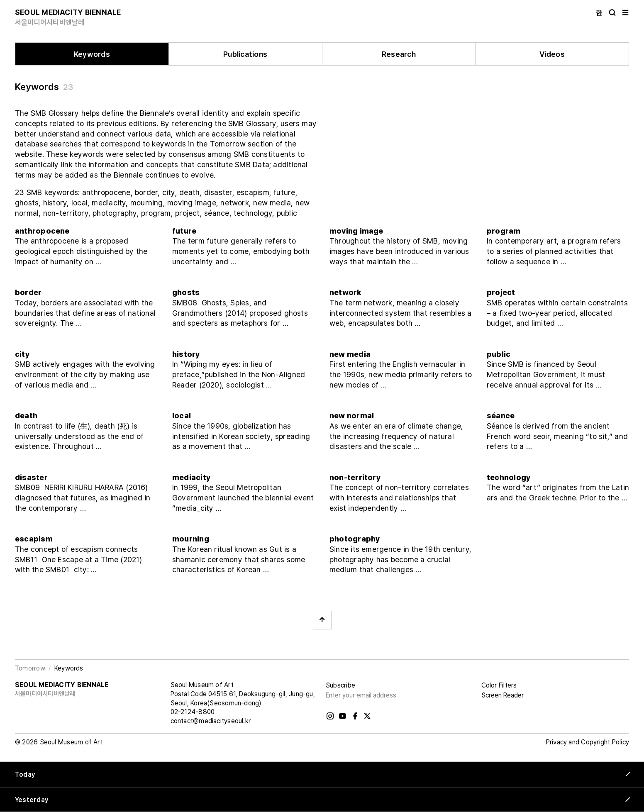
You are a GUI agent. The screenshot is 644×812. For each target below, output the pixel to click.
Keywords (92, 54)
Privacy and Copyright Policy (588, 742)
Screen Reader (503, 695)
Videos (552, 54)
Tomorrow (30, 668)
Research (399, 54)
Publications (245, 54)
